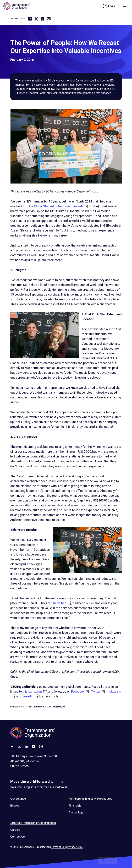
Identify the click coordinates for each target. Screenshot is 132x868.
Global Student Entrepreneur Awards (61, 206)
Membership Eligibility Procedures (90, 799)
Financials (75, 806)
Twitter (98, 691)
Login (108, 6)
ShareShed (61, 603)
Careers (15, 830)
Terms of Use (59, 847)
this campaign (35, 691)
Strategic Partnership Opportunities (33, 823)
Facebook (80, 691)
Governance (18, 799)
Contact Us (18, 837)
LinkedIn (30, 696)
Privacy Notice (75, 847)
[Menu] (125, 6)
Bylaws (15, 806)
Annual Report (78, 812)
